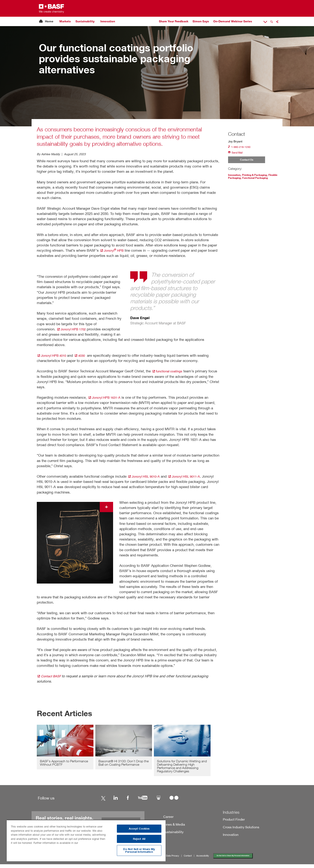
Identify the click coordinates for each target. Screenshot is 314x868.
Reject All (139, 839)
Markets (65, 21)
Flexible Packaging (241, 180)
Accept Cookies (139, 829)
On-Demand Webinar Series (233, 21)
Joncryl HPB (113, 251)
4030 (84, 355)
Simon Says (201, 21)
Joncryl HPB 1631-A (106, 398)
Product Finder (233, 822)
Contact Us (247, 161)
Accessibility (208, 859)
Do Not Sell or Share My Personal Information (243, 859)
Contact (192, 859)
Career (168, 819)
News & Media (173, 827)
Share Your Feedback (174, 21)
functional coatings (169, 371)
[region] (86, 841)
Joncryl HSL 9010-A (146, 477)
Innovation (108, 21)
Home (49, 21)
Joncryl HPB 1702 (73, 329)
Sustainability (85, 21)
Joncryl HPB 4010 (54, 355)
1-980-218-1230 (241, 147)
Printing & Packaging (259, 177)
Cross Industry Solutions (239, 830)
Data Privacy (176, 859)
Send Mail (237, 153)
